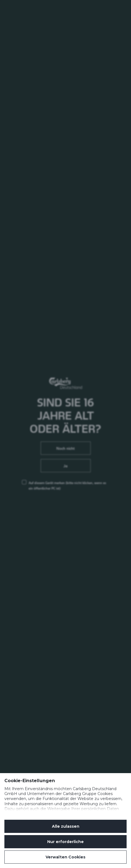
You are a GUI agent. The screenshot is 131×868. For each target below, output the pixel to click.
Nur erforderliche (65, 842)
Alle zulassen (66, 826)
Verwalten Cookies (65, 857)
